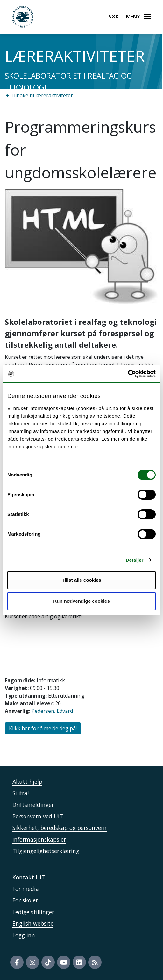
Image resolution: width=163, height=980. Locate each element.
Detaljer (135, 560)
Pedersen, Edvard (52, 711)
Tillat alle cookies (81, 580)
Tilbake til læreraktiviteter (39, 95)
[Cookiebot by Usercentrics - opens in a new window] (128, 374)
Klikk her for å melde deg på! (43, 728)
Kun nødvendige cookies (81, 601)
